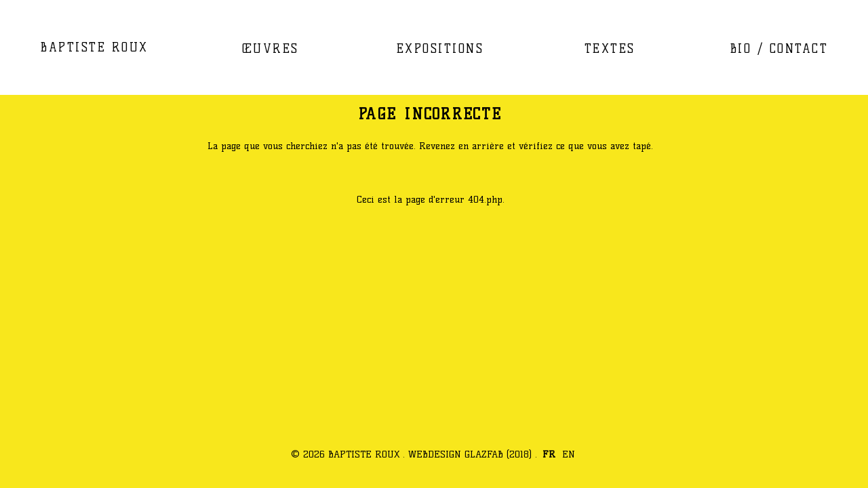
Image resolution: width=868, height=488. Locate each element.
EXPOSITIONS (440, 48)
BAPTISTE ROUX (95, 47)
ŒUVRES (271, 48)
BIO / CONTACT (780, 48)
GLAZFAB (484, 454)
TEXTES (610, 48)
